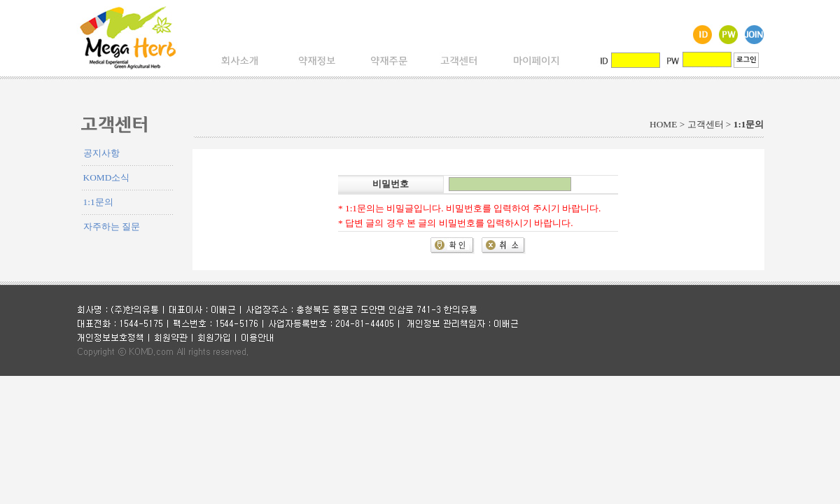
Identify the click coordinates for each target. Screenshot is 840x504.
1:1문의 (98, 202)
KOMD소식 (107, 177)
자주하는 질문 (112, 226)
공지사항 (101, 153)
